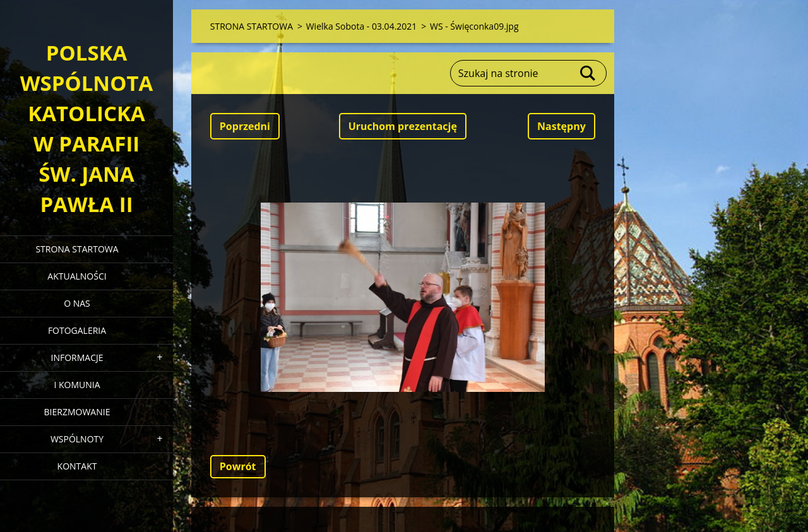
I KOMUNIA (77, 385)
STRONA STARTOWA (77, 249)
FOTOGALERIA (77, 330)
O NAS (77, 303)
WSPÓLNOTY (77, 439)
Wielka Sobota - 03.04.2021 (362, 26)
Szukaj (588, 73)
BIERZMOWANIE (77, 412)
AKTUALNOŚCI (77, 276)
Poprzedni (245, 126)
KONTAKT (77, 466)
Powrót (238, 466)
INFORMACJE (77, 358)
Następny (561, 126)
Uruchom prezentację (403, 126)
